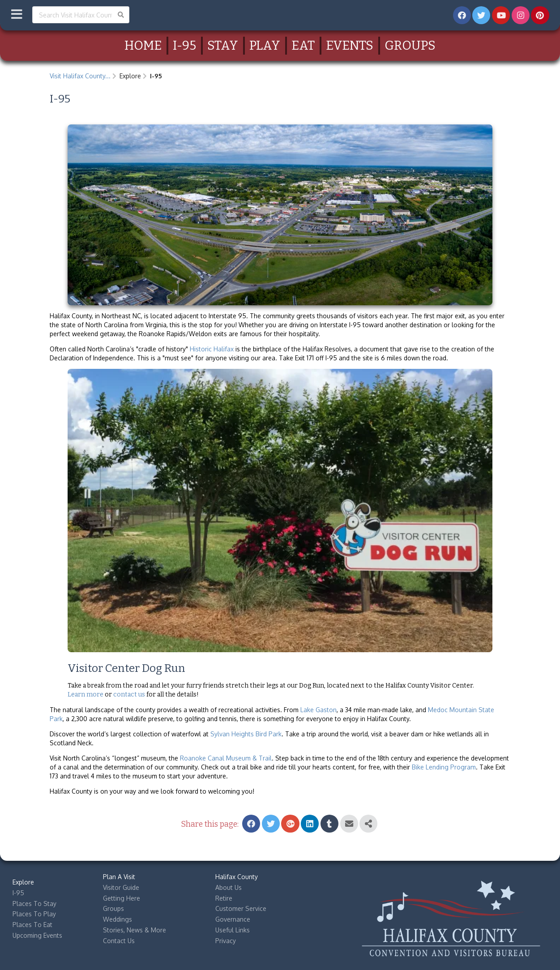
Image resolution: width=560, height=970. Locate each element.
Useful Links (233, 930)
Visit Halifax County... (80, 76)
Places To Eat (32, 925)
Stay (223, 45)
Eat (303, 45)
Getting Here (122, 898)
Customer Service (241, 908)
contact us (129, 694)
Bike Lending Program (444, 767)
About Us (229, 887)
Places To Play (34, 914)
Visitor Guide (121, 887)
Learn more (85, 694)
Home (143, 45)
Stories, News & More (135, 930)
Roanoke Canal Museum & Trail (226, 758)
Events (350, 45)
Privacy (226, 941)
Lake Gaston (318, 710)
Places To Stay (34, 904)
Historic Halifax (212, 349)
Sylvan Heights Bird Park (246, 734)
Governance (233, 919)
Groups (410, 45)
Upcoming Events (37, 935)
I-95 (184, 45)
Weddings (118, 919)
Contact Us (119, 941)
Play (265, 45)
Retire (224, 898)
